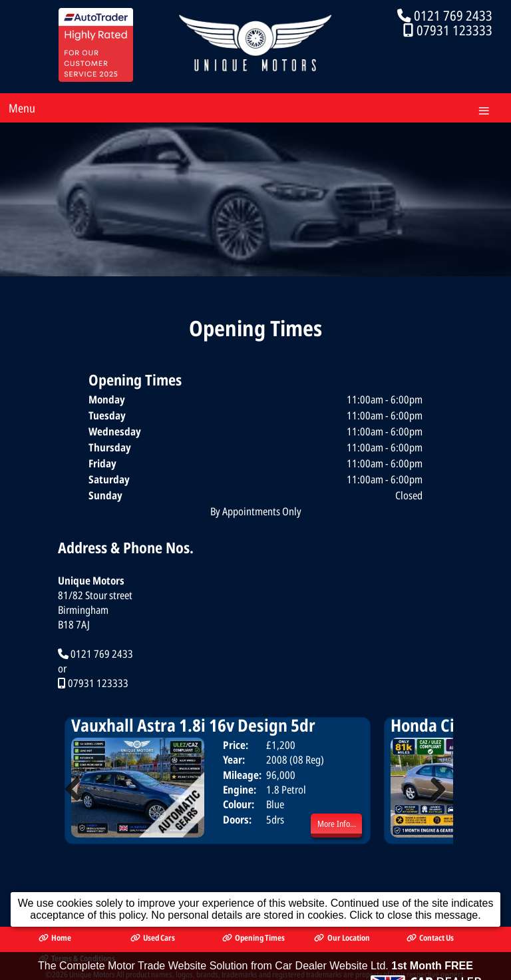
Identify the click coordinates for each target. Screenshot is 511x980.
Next (433, 789)
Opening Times (254, 938)
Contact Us (430, 938)
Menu (22, 108)
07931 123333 (454, 30)
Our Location (342, 938)
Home (55, 938)
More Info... (337, 824)
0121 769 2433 (453, 15)
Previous (78, 789)
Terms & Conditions (77, 958)
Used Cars (153, 938)
